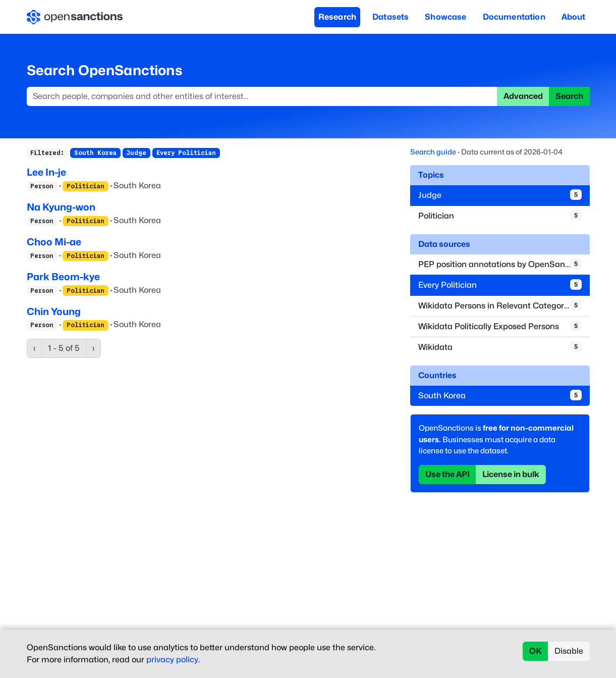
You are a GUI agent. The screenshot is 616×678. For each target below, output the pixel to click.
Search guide (433, 152)
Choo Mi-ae (54, 242)
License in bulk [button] (511, 474)
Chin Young (54, 311)
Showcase (445, 17)
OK (536, 651)
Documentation (514, 17)
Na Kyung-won (61, 207)
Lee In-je (46, 172)
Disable (569, 651)
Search (569, 96)
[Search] (262, 96)
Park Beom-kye (63, 277)
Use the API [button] (447, 474)
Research (337, 17)
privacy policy (172, 660)
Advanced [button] (523, 96)
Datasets (390, 17)
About (574, 17)
